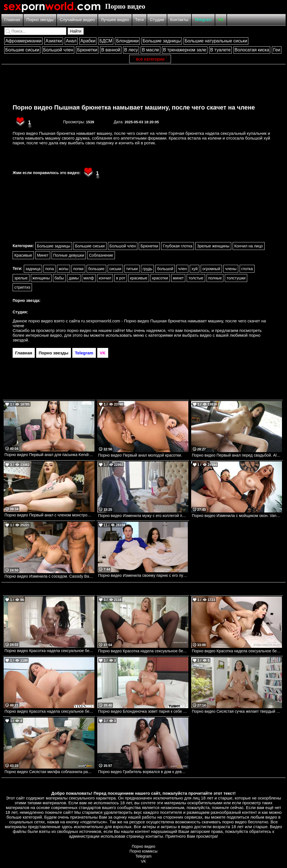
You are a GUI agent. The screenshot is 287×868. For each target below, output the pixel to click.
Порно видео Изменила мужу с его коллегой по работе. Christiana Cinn (143, 516)
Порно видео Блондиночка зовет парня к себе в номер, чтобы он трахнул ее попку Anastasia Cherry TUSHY (143, 711)
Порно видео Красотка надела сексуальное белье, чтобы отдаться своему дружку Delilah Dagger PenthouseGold (49, 651)
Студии (157, 20)
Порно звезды (40, 20)
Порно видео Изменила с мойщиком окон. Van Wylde (237, 516)
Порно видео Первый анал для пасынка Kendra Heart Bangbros (49, 455)
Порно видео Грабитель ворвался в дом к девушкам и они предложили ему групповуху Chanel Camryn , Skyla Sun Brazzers (143, 772)
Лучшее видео (115, 20)
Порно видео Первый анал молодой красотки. (140, 455)
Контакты (179, 20)
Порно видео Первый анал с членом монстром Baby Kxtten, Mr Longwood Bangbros (49, 515)
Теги (139, 20)
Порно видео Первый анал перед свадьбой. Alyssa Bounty (237, 455)
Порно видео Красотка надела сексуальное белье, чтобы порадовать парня (143, 651)
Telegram (203, 20)
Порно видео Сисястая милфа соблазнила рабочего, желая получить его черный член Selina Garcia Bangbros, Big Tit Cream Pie (49, 772)
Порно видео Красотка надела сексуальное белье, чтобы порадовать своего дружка (49, 711)
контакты (154, 836)
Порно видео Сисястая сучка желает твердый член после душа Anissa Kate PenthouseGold (237, 711)
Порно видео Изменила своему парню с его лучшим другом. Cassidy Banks (143, 575)
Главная (12, 20)
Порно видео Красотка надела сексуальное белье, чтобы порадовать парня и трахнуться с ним (237, 651)
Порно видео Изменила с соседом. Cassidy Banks (49, 576)
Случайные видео (77, 20)
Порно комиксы (143, 851)
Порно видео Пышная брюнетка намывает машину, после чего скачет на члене (134, 107)
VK (221, 20)
